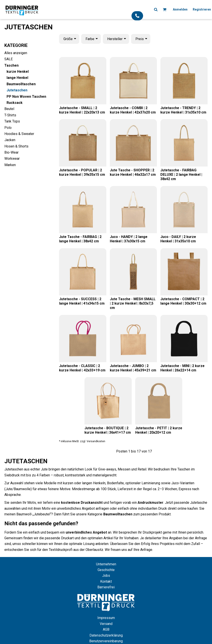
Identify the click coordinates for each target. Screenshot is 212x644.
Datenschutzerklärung (106, 635)
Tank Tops (12, 121)
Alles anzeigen (16, 53)
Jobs (106, 576)
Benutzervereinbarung (106, 641)
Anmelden (180, 9)
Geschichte (106, 570)
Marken (10, 165)
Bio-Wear (11, 152)
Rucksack (15, 103)
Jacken (10, 140)
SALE (9, 59)
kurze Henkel (18, 72)
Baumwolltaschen (21, 84)
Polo (8, 128)
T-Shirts (10, 115)
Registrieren (202, 9)
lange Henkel (17, 78)
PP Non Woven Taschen (26, 97)
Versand (106, 624)
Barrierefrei (106, 587)
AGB (106, 629)
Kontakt (106, 581)
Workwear (12, 159)
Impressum (106, 618)
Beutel (9, 109)
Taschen (11, 65)
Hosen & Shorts (16, 146)
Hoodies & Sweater (19, 134)
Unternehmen (106, 564)
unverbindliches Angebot (86, 532)
